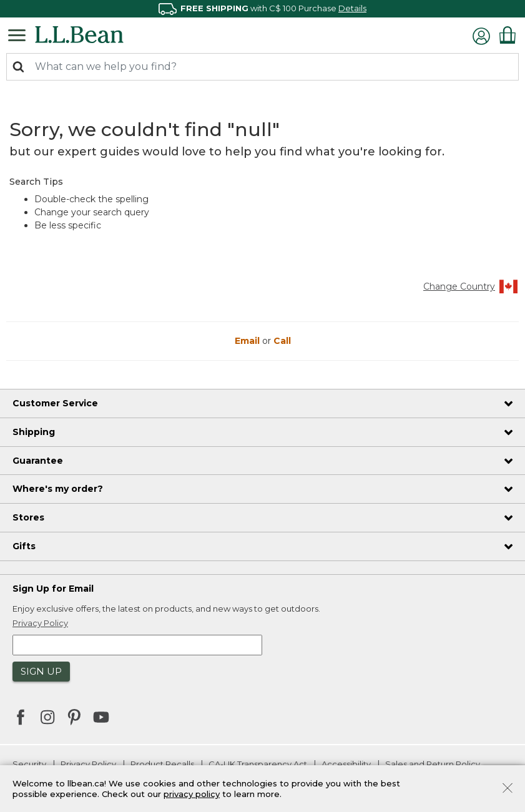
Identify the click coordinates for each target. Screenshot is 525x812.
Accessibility (346, 764)
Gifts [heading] (24, 546)
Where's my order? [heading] (58, 489)
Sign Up (41, 671)
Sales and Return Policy (433, 764)
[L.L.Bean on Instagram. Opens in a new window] (47, 718)
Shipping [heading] (34, 432)
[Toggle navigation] (20, 34)
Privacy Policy (88, 764)
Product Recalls (162, 764)
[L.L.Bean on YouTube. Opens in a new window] (101, 716)
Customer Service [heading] (55, 403)
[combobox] (262, 67)
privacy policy (192, 794)
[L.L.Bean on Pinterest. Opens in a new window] (74, 718)
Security (29, 764)
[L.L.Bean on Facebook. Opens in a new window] (21, 718)
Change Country (471, 286)
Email (248, 341)
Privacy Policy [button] (40, 623)
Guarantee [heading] (38, 461)
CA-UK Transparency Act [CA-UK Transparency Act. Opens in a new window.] (258, 764)
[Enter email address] (137, 645)
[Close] (508, 787)
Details (352, 8)
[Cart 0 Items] (508, 35)
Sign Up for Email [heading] (53, 589)
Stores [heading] (28, 517)
